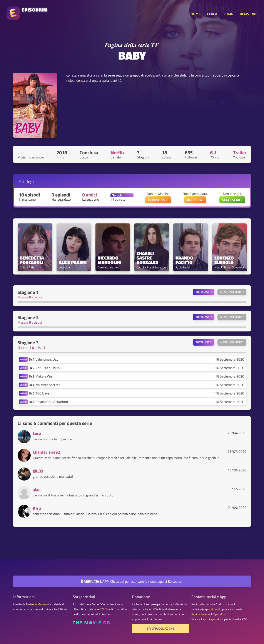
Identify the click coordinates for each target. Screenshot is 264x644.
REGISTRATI (249, 14)
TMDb (104, 609)
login (31, 181)
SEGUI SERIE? (232, 200)
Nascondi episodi (31, 348)
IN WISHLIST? (158, 200)
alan (37, 489)
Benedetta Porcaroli (32, 260)
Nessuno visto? (232, 292)
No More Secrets (44, 385)
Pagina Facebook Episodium (209, 614)
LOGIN (229, 14)
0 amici (90, 195)
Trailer (240, 153)
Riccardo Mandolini (109, 260)
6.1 (213, 153)
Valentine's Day (44, 359)
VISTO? (23, 359)
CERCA (212, 14)
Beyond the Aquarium (48, 402)
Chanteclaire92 (47, 452)
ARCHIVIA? (195, 200)
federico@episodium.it (206, 609)
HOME (196, 14)
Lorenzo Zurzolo (225, 260)
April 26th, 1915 (44, 368)
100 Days (39, 393)
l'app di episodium (212, 619)
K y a (37, 508)
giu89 (38, 471)
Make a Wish (42, 376)
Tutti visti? (204, 292)
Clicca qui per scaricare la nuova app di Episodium (132, 581)
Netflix (118, 153)
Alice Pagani (73, 262)
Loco (37, 433)
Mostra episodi (30, 297)
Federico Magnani (37, 604)
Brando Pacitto (185, 260)
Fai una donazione (161, 629)
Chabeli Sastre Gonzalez (147, 258)
